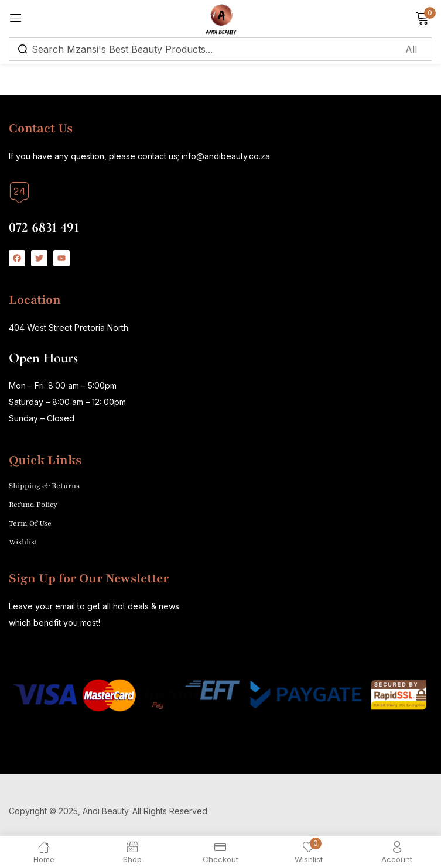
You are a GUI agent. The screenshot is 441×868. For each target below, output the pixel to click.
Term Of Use (30, 523)
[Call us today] (19, 193)
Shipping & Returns (44, 486)
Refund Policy (33, 505)
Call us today (38, 212)
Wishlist (23, 542)
